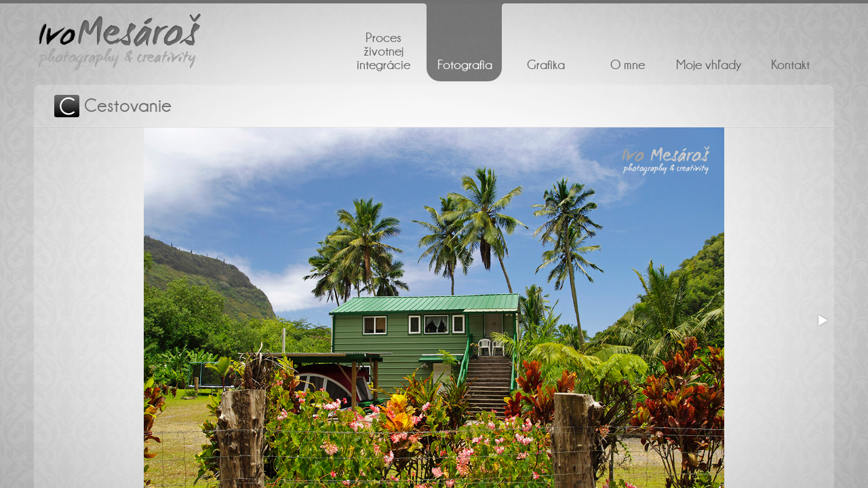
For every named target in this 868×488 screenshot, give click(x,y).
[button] (822, 321)
